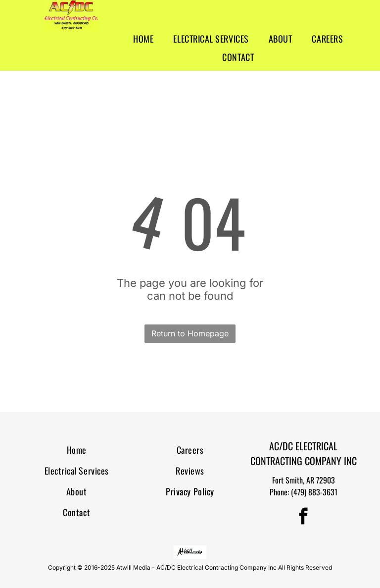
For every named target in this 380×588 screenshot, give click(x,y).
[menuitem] (143, 38)
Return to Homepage (190, 333)
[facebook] (304, 518)
